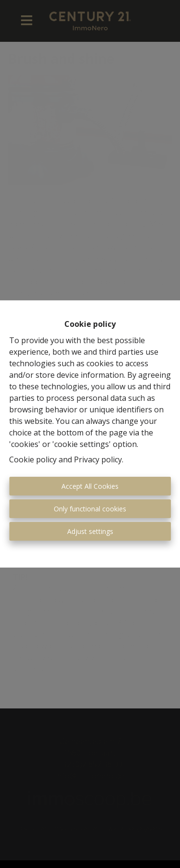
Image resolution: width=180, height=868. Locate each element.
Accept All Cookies (90, 486)
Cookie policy (33, 459)
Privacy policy (98, 459)
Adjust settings (90, 531)
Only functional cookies (90, 509)
